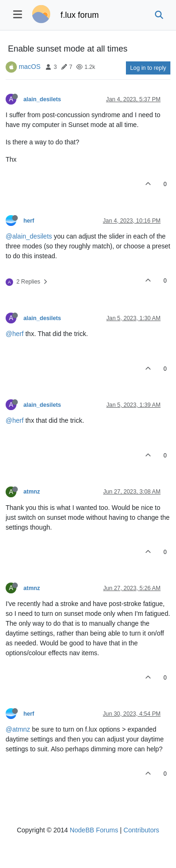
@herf (15, 334)
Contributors (141, 830)
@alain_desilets (29, 236)
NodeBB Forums (94, 830)
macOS (30, 67)
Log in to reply (148, 68)
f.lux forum (80, 15)
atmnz (32, 492)
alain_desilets (42, 99)
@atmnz (18, 729)
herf (29, 221)
